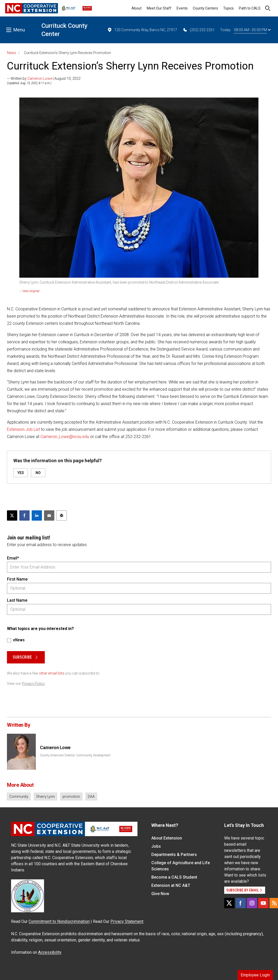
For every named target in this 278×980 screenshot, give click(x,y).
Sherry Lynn (45, 797)
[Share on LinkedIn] (37, 515)
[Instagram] (252, 903)
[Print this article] (62, 515)
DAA (91, 797)
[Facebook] (241, 903)
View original (31, 291)
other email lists (52, 673)
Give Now (160, 894)
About (137, 8)
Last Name (17, 600)
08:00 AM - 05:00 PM (252, 30)
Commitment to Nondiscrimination (59, 921)
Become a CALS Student (174, 877)
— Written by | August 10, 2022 (44, 78)
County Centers (205, 8)
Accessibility (50, 952)
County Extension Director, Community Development (75, 755)
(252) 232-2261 (199, 30)
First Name (17, 579)
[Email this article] (49, 515)
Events (182, 8)
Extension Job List (23, 429)
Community (19, 797)
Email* (13, 558)
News (12, 53)
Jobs (156, 846)
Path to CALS (250, 8)
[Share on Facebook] (24, 515)
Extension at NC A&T (171, 885)
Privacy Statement (127, 921)
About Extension (167, 838)
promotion (71, 797)
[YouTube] (263, 903)
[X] (229, 903)
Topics (228, 8)
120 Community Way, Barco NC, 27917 (142, 30)
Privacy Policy (33, 684)
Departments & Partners (174, 855)
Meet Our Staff (159, 8)
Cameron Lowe (40, 78)
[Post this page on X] (12, 515)
